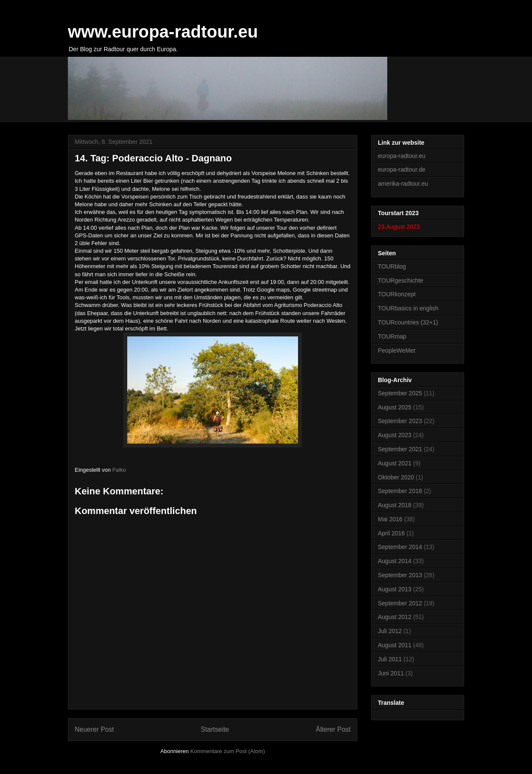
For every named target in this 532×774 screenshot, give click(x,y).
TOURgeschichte (400, 280)
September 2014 (400, 547)
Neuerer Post (94, 729)
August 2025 (395, 407)
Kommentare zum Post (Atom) (228, 751)
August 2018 (395, 505)
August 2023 (395, 435)
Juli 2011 (390, 659)
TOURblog (392, 266)
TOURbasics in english (408, 308)
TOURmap (392, 336)
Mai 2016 (390, 519)
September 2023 (400, 421)
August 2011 (395, 645)
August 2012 (395, 617)
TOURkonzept (397, 294)
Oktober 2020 (396, 477)
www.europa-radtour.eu (163, 32)
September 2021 (400, 449)
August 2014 (395, 561)
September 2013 (400, 575)
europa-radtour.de (402, 169)
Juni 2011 (391, 673)
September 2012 (400, 603)
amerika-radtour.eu (403, 184)
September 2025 (400, 393)
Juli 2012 (390, 631)
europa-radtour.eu (402, 156)
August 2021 (395, 463)
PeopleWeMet (397, 350)
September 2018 (400, 491)
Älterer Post (333, 729)
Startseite (215, 729)
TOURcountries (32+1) (408, 322)
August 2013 (395, 589)
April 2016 (391, 533)
